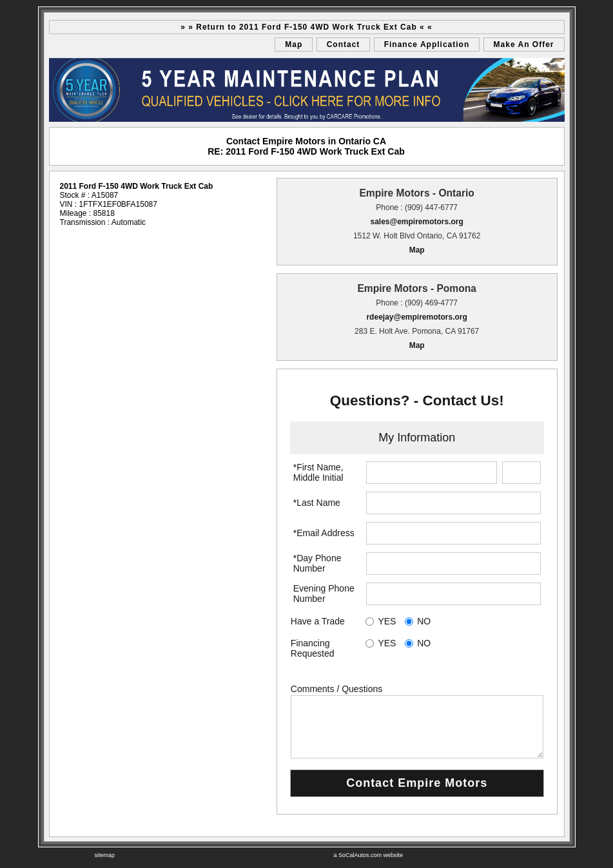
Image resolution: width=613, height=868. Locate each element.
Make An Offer (524, 44)
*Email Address (324, 533)
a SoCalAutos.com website (369, 855)
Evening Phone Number (324, 593)
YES (387, 621)
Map (294, 44)
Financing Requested (313, 648)
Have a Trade (318, 621)
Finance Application (427, 44)
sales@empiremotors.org (416, 222)
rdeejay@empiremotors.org (416, 317)
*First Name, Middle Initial (318, 472)
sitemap (105, 855)
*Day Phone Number (317, 563)
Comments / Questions (336, 689)
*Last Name (317, 503)
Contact (344, 44)
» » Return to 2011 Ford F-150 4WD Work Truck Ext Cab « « (306, 27)
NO (424, 621)
